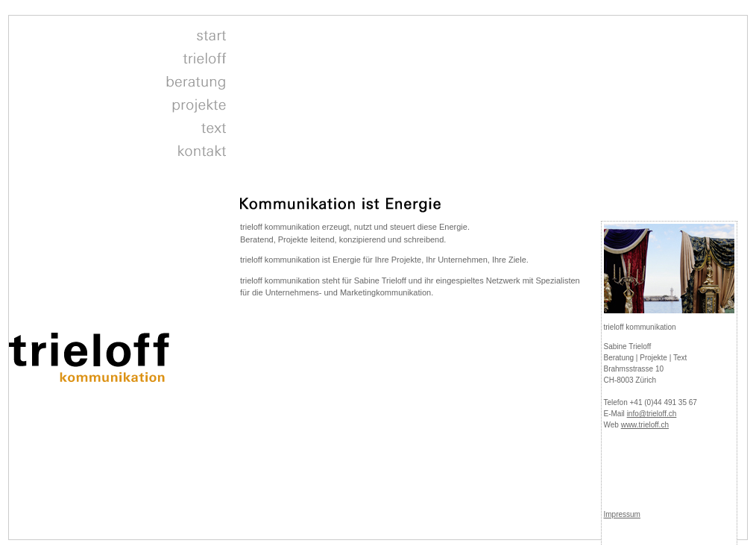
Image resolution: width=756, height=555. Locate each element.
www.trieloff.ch (645, 425)
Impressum (622, 514)
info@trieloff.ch (652, 414)
